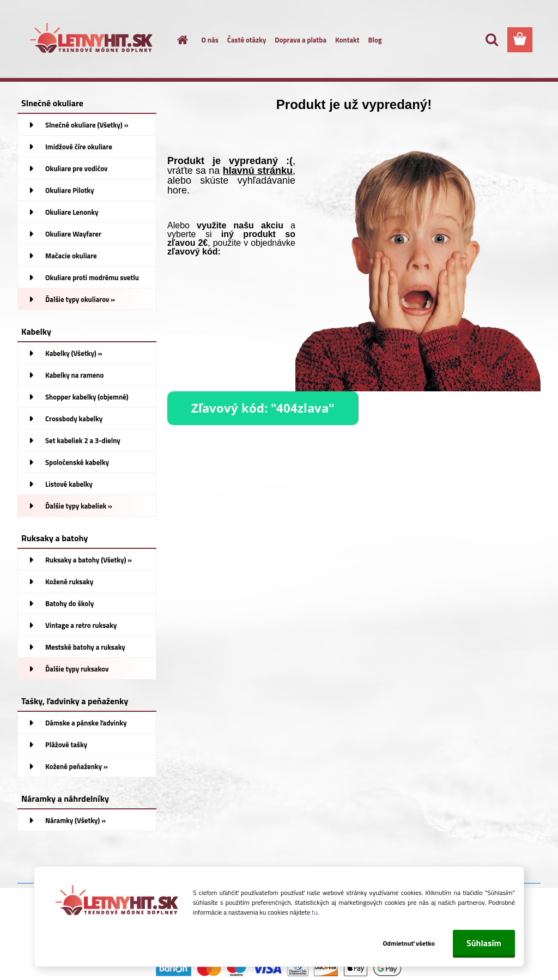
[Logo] (92, 40)
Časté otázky (247, 40)
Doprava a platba (301, 40)
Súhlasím (484, 943)
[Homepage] (177, 40)
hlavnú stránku (258, 171)
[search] (492, 40)
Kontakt (347, 40)
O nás (210, 40)
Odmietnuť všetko (409, 943)
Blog (375, 40)
